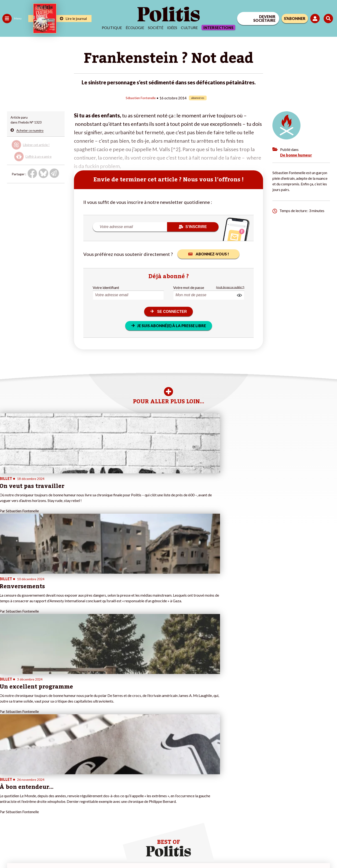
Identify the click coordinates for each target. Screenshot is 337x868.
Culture (189, 28)
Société (156, 28)
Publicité (172, 852)
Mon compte (49, 808)
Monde (7, 803)
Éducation (27, 783)
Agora (7, 773)
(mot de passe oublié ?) (230, 287)
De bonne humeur (296, 155)
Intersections (218, 28)
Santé (24, 788)
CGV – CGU (102, 852)
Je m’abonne (49, 788)
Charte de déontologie (70, 852)
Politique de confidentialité (138, 852)
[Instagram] (322, 829)
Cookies (191, 852)
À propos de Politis (53, 803)
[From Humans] (283, 840)
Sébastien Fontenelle (141, 98)
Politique (112, 28)
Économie (27, 778)
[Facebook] (278, 829)
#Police (82, 778)
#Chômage (84, 793)
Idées (172, 28)
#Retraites (84, 788)
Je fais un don (49, 778)
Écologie (135, 28)
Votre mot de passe (189, 287)
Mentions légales (34, 852)
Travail (24, 773)
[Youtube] (307, 829)
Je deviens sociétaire (55, 783)
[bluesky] (292, 829)
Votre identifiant (106, 287)
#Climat (82, 773)
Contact (9, 852)
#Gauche (83, 783)
